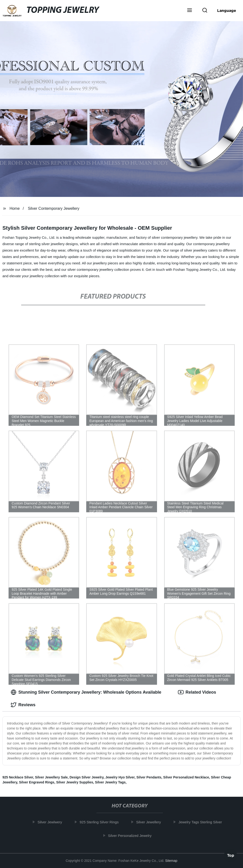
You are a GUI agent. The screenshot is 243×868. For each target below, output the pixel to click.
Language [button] (227, 10)
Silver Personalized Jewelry (132, 835)
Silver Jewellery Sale (51, 777)
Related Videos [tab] (197, 692)
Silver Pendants (149, 777)
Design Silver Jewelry (87, 777)
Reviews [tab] (23, 705)
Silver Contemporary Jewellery (54, 208)
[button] (190, 11)
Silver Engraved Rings (37, 782)
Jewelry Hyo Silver (120, 777)
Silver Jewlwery (52, 822)
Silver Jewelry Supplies (75, 782)
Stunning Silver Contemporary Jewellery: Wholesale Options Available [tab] (86, 692)
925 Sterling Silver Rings (101, 822)
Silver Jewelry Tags (110, 782)
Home (15, 208)
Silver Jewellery (151, 822)
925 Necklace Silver (18, 777)
